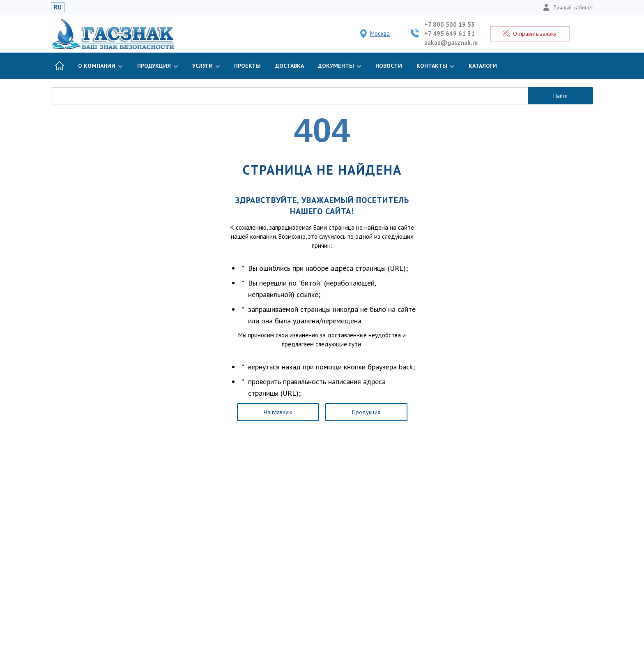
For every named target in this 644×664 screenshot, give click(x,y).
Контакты (436, 66)
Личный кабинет (568, 7)
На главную (278, 412)
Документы (340, 66)
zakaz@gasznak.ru (451, 43)
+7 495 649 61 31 (450, 33)
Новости (389, 66)
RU (58, 7)
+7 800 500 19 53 (450, 24)
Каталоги (483, 66)
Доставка (290, 66)
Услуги (206, 66)
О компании (100, 66)
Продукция (158, 66)
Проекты (247, 66)
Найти (560, 96)
